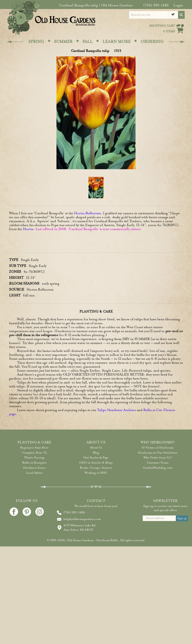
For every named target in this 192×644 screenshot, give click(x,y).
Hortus (28, 229)
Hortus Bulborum (87, 213)
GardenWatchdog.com (158, 468)
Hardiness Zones (34, 468)
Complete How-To (34, 453)
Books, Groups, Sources (96, 468)
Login (178, 5)
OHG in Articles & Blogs (96, 463)
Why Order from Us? (158, 458)
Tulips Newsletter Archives (116, 410)
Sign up (182, 518)
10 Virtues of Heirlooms (158, 448)
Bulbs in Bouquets (34, 463)
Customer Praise (158, 463)
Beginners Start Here (34, 448)
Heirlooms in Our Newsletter (158, 453)
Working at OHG (96, 473)
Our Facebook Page (96, 458)
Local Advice (34, 473)
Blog (96, 453)
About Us (96, 448)
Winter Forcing (34, 458)
